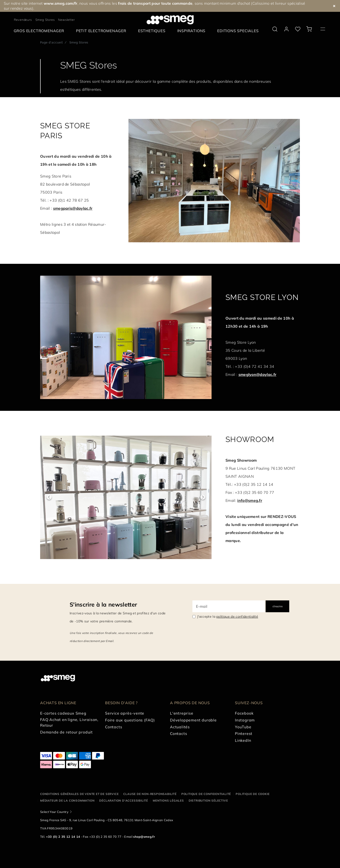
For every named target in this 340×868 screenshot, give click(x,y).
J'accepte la (228, 616)
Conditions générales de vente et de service (79, 794)
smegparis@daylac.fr (73, 208)
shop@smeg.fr (144, 837)
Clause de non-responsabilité (150, 794)
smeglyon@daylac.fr (257, 374)
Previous (49, 497)
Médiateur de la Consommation (67, 801)
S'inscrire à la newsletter (103, 604)
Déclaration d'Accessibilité (124, 801)
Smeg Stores (45, 20)
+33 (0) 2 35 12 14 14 (63, 837)
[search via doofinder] (275, 29)
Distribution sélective (208, 801)
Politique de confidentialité (206, 794)
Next (203, 497)
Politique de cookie (253, 794)
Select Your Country (54, 812)
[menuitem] (40, 31)
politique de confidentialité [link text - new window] (237, 616)
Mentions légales (168, 801)
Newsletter (66, 20)
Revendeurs (23, 20)
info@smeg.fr (250, 500)
